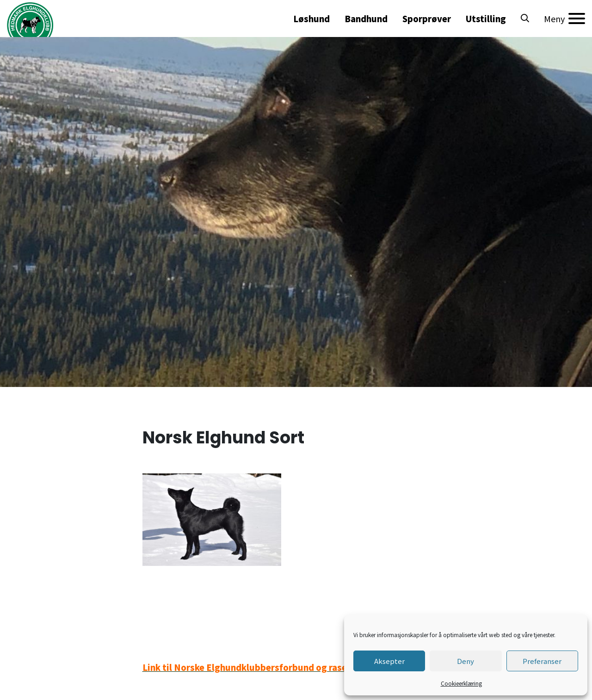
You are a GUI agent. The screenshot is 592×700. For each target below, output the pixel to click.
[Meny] (564, 18)
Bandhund (366, 18)
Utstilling (486, 18)
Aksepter (389, 661)
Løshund (311, 18)
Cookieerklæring (461, 683)
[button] (525, 18)
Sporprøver (427, 18)
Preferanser (542, 661)
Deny (466, 661)
